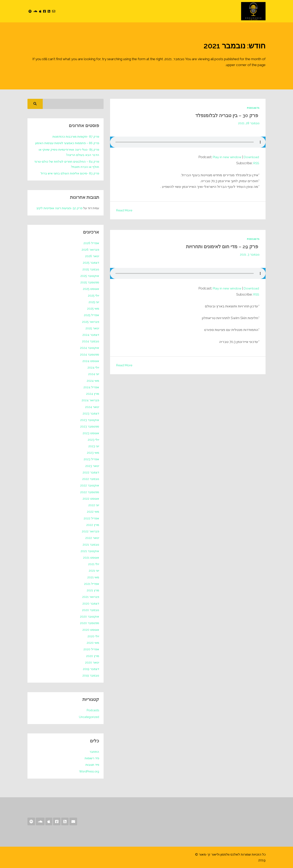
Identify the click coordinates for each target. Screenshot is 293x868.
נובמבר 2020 (90, 610)
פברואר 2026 (90, 250)
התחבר (94, 752)
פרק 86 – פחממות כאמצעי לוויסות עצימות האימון (67, 143)
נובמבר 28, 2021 (249, 123)
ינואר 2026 (92, 256)
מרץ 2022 (93, 525)
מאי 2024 (93, 381)
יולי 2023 (93, 440)
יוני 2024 (93, 374)
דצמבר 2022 (91, 472)
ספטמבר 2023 (90, 426)
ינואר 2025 (92, 328)
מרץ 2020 (92, 656)
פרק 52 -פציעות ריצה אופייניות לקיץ (59, 208)
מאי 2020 (93, 643)
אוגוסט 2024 (91, 361)
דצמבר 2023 (91, 413)
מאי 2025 (93, 308)
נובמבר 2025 (91, 269)
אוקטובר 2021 (90, 551)
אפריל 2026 (91, 243)
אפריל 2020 (91, 649)
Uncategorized (88, 717)
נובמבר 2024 (90, 341)
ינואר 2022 (92, 538)
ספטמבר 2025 (90, 282)
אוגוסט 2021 (91, 557)
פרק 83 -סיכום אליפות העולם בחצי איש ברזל (70, 173)
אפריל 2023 (91, 459)
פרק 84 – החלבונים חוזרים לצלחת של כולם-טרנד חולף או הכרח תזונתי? (66, 164)
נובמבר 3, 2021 (250, 254)
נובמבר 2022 (91, 479)
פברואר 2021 (91, 597)
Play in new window (225, 157)
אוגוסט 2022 (91, 499)
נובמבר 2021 (91, 544)
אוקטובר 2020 (89, 616)
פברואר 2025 (90, 322)
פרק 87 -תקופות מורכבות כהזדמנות (76, 137)
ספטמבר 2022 (90, 492)
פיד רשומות (92, 758)
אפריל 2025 (91, 315)
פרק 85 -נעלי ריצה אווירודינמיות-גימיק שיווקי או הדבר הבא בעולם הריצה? (68, 152)
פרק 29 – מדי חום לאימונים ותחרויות (217, 246)
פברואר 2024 (90, 400)
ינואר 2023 (92, 466)
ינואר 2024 (92, 407)
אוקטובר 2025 (90, 276)
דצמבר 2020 (91, 603)
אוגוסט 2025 (91, 289)
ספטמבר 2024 (89, 354)
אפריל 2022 (91, 518)
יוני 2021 (94, 571)
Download (251, 157)
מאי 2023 (93, 453)
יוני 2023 (94, 446)
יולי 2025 (93, 295)
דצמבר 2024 (91, 335)
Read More (125, 210)
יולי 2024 (93, 367)
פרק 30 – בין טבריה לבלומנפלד (222, 115)
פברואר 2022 (90, 531)
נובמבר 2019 (91, 675)
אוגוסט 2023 (91, 433)
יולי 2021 (93, 564)
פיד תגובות (92, 765)
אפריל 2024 (91, 387)
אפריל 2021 (91, 584)
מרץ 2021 (93, 590)
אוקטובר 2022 (90, 485)
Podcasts (253, 108)
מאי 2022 (93, 512)
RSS (256, 163)
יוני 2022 (94, 505)
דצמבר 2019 (91, 669)
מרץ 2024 (92, 394)
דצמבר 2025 (91, 263)
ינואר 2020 (92, 662)
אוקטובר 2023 (90, 420)
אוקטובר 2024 (89, 348)
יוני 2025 (94, 302)
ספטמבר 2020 (89, 623)
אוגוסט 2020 (91, 630)
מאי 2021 (93, 577)
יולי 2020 (93, 636)
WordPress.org (88, 771)
